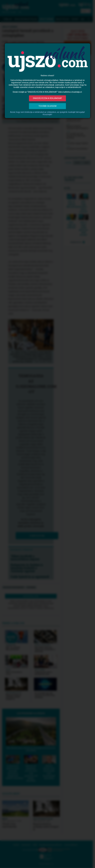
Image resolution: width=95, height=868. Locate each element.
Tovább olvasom (48, 106)
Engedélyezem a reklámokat (47, 98)
